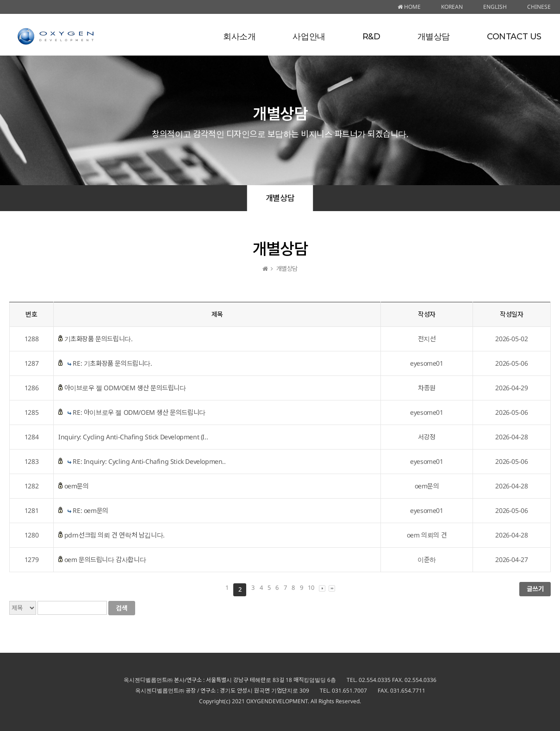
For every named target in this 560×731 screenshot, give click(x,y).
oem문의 (77, 486)
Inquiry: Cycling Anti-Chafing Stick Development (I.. (133, 437)
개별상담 (434, 37)
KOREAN (452, 7)
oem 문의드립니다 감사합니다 (105, 559)
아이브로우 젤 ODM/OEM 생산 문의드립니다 (125, 388)
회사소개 (239, 37)
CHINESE (539, 7)
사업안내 (309, 37)
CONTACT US (514, 37)
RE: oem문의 (90, 510)
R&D (371, 37)
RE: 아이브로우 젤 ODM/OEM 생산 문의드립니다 (139, 412)
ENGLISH (495, 7)
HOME (409, 7)
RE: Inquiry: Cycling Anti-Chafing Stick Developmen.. (149, 461)
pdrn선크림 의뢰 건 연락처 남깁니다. (115, 535)
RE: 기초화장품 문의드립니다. (112, 363)
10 (311, 587)
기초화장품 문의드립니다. (99, 339)
